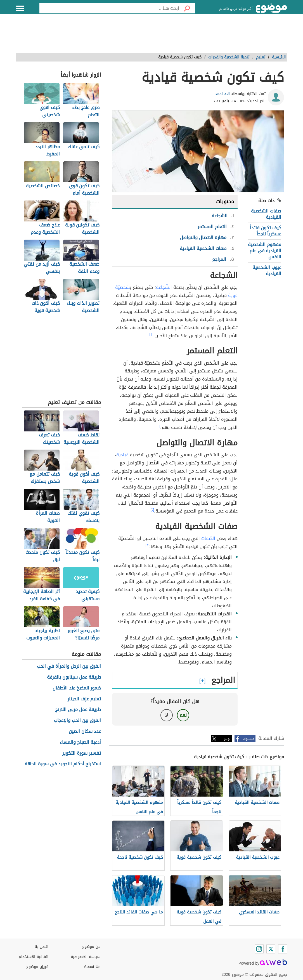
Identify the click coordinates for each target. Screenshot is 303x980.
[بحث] (187, 8)
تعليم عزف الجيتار (84, 699)
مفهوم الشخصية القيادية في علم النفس (265, 251)
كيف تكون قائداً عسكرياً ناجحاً (266, 231)
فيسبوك (249, 739)
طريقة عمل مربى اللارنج (78, 710)
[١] (151, 334)
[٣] (148, 545)
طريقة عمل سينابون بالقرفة (74, 677)
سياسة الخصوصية (86, 957)
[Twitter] (271, 949)
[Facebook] (283, 949)
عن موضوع (91, 947)
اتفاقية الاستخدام (34, 957)
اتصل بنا (42, 947)
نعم (183, 715)
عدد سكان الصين (85, 732)
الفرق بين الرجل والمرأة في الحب (69, 666)
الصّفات (208, 538)
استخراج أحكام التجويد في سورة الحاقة (63, 764)
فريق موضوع (37, 967)
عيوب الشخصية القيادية (267, 271)
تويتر (227, 739)
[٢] (152, 510)
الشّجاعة (164, 287)
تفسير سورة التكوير (82, 753)
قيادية (122, 455)
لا (166, 715)
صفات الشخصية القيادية (266, 214)
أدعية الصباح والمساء (80, 742)
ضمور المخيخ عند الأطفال (77, 688)
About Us (92, 967)
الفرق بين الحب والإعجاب (77, 721)
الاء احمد (222, 94)
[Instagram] (259, 949)
